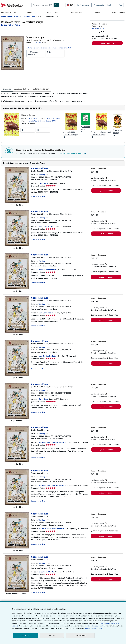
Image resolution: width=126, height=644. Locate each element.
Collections (31, 12)
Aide (120, 5)
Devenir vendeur (118, 12)
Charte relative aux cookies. (95, 626)
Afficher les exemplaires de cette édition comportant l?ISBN (49, 48)
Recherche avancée (8, 12)
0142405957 (34, 118)
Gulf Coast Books (46, 226)
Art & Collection (76, 12)
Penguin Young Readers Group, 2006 (42, 121)
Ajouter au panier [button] (107, 43)
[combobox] (43, 5)
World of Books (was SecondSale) (53, 442)
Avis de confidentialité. (94, 628)
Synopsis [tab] (7, 89)
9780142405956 (54, 118)
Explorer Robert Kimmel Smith (73, 153)
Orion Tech (43, 183)
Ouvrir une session (83, 5)
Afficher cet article (98, 28)
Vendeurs (97, 12)
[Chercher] (56, 5)
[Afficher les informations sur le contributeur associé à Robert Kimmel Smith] (12, 25)
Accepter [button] (26, 635)
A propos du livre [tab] (22, 89)
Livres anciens (53, 12)
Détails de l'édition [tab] (41, 89)
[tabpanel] (44, 97)
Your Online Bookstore (48, 269)
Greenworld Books (46, 572)
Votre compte (99, 5)
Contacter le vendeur (38, 196)
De (36, 53)
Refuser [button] (52, 635)
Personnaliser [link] (80, 635)
